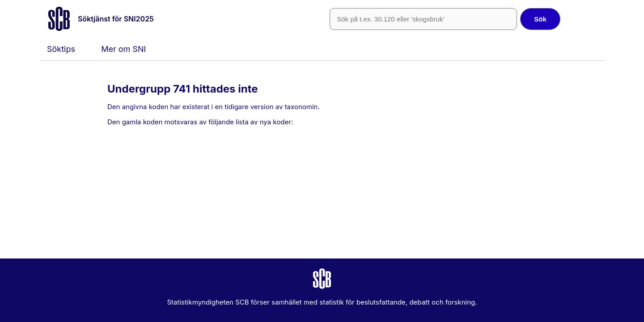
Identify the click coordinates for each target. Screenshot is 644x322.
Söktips (61, 49)
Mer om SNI (123, 49)
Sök (540, 19)
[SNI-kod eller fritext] (423, 19)
